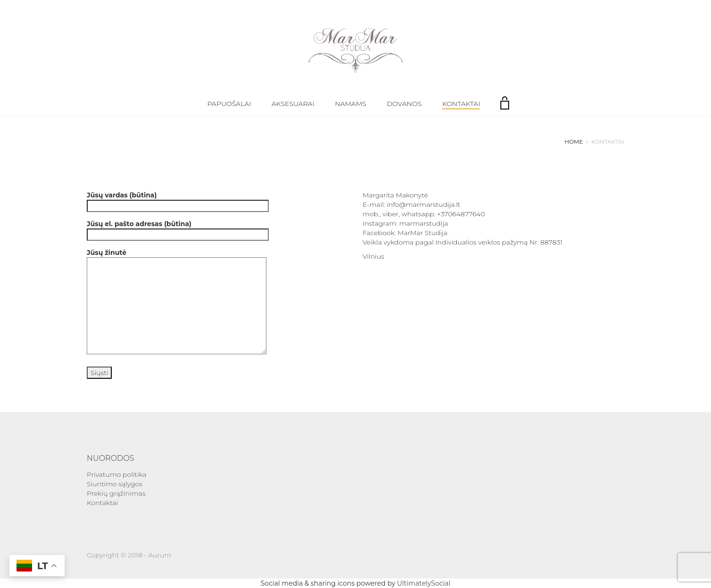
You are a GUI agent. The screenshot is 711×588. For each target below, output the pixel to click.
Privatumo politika (117, 474)
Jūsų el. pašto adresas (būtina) (178, 229)
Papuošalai (229, 104)
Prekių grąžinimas (116, 493)
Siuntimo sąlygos (115, 484)
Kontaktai (461, 104)
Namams (350, 104)
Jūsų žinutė (177, 302)
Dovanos (405, 104)
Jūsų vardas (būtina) (178, 200)
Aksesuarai (293, 104)
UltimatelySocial (424, 583)
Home (574, 142)
